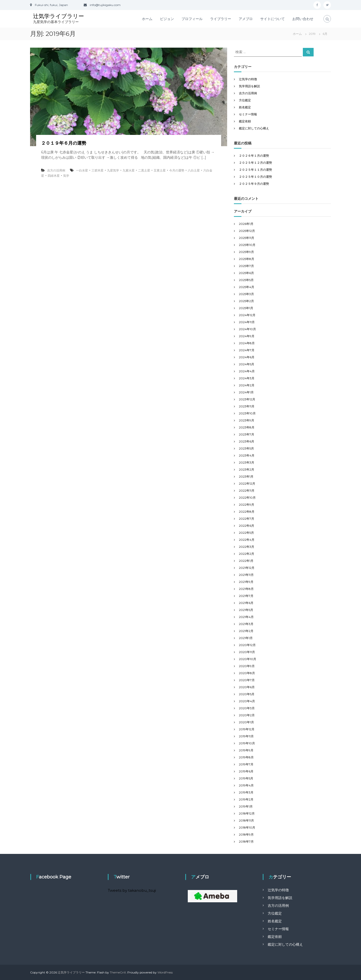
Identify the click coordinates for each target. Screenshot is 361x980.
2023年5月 (246, 448)
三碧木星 (98, 170)
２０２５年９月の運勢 (254, 184)
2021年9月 (246, 582)
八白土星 (194, 170)
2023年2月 (247, 469)
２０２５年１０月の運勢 (255, 177)
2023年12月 (247, 399)
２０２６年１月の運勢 (254, 156)
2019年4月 (246, 785)
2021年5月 (246, 610)
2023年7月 (247, 434)
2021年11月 (246, 575)
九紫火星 (129, 170)
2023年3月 (247, 462)
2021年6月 (246, 603)
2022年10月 (247, 498)
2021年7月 (246, 596)
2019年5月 (246, 778)
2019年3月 (246, 792)
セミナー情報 (248, 114)
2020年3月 (247, 708)
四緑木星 (54, 176)
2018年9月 (246, 834)
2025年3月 (246, 294)
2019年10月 (247, 743)
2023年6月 (247, 441)
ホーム (147, 19)
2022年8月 (247, 512)
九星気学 (113, 170)
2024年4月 (247, 371)
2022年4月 (247, 540)
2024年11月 (247, 322)
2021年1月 (246, 638)
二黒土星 (144, 170)
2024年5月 (247, 364)
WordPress (165, 972)
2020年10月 (248, 659)
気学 (66, 176)
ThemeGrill (118, 972)
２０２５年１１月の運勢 (255, 170)
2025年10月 (247, 245)
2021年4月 (246, 617)
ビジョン (167, 19)
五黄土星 (160, 170)
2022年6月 (247, 526)
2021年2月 (246, 631)
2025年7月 (246, 266)
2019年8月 (246, 757)
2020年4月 (247, 701)
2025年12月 (247, 231)
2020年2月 (247, 715)
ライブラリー (221, 19)
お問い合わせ (303, 19)
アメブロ (246, 19)
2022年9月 (247, 505)
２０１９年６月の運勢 (64, 143)
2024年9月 (247, 336)
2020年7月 (247, 680)
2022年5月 (246, 533)
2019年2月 (246, 799)
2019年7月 (246, 764)
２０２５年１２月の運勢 (255, 163)
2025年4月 (247, 287)
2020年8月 (247, 673)
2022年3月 (247, 547)
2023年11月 (247, 406)
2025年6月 (246, 273)
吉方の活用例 (56, 170)
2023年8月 (247, 427)
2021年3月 (246, 624)
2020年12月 (247, 645)
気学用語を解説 (249, 86)
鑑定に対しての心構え (254, 128)
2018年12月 (247, 813)
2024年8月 (247, 343)
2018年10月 (247, 827)
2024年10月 (247, 329)
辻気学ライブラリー (59, 16)
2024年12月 (247, 315)
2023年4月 (247, 455)
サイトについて (273, 19)
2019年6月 (246, 771)
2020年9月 (247, 666)
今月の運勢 (177, 170)
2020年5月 (247, 694)
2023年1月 (246, 476)
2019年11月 (246, 736)
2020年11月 (247, 652)
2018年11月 (246, 820)
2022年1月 (246, 561)
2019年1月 (246, 806)
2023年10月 (247, 413)
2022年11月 (247, 491)
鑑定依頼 (245, 121)
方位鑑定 (245, 100)
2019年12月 (247, 729)
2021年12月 (247, 568)
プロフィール (192, 19)
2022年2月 (247, 554)
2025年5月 (246, 280)
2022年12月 (247, 483)
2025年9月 (246, 252)
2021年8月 (246, 589)
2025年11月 (247, 238)
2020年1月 (246, 722)
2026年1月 (246, 224)
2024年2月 (247, 385)
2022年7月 (247, 519)
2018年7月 (246, 841)
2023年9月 (247, 420)
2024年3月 (247, 378)
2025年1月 (246, 308)
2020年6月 (247, 687)
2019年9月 (246, 750)
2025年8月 (247, 259)
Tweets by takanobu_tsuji (132, 890)
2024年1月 (246, 392)
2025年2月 (246, 301)
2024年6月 (247, 357)
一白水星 (82, 170)
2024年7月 (247, 350)
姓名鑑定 (245, 107)
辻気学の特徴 (248, 79)
